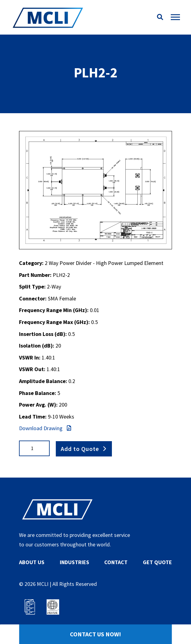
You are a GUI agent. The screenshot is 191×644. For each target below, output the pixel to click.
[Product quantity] (34, 448)
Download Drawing (45, 428)
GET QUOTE (157, 562)
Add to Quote (80, 448)
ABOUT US (32, 562)
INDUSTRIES (74, 562)
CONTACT (116, 562)
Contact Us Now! (95, 634)
